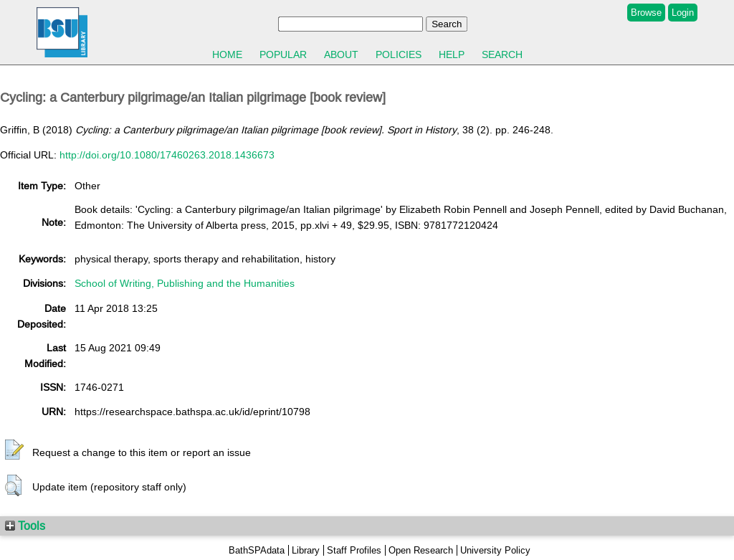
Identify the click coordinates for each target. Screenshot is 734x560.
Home (227, 54)
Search (502, 54)
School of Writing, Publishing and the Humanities (185, 283)
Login (683, 13)
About (341, 54)
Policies (399, 54)
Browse (646, 13)
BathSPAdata (257, 550)
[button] (14, 450)
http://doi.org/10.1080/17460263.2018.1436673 (167, 155)
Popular (283, 54)
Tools (25, 526)
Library (306, 550)
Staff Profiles (354, 550)
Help (452, 54)
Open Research (421, 550)
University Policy (495, 550)
